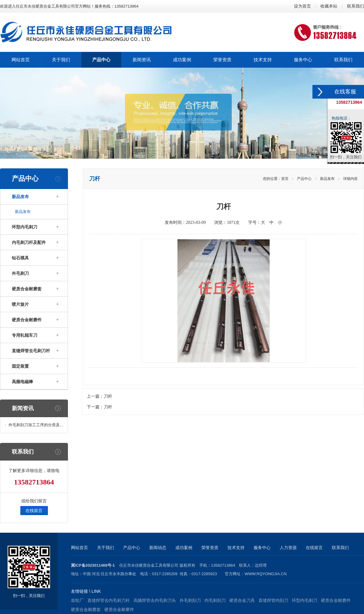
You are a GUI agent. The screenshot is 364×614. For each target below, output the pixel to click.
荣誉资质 (210, 548)
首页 (285, 179)
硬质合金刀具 (242, 600)
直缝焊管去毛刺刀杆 (31, 351)
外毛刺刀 (20, 273)
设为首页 (302, 6)
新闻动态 (158, 548)
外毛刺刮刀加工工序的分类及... (36, 425)
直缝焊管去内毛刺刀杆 (109, 600)
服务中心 (262, 548)
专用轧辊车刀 (25, 335)
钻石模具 (20, 258)
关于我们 (106, 548)
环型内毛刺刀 (25, 227)
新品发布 (20, 197)
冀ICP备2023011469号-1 (93, 565)
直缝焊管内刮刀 (273, 600)
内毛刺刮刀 (215, 600)
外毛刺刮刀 (190, 600)
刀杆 (108, 396)
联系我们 (356, 6)
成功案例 (184, 548)
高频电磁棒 (22, 382)
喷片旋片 (20, 304)
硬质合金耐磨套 (27, 289)
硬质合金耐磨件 (27, 320)
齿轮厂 (77, 600)
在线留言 (34, 511)
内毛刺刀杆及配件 (29, 242)
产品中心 (304, 179)
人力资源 (288, 548)
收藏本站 (329, 6)
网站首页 (79, 548)
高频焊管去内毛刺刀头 (155, 600)
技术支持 (236, 548)
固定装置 (20, 366)
